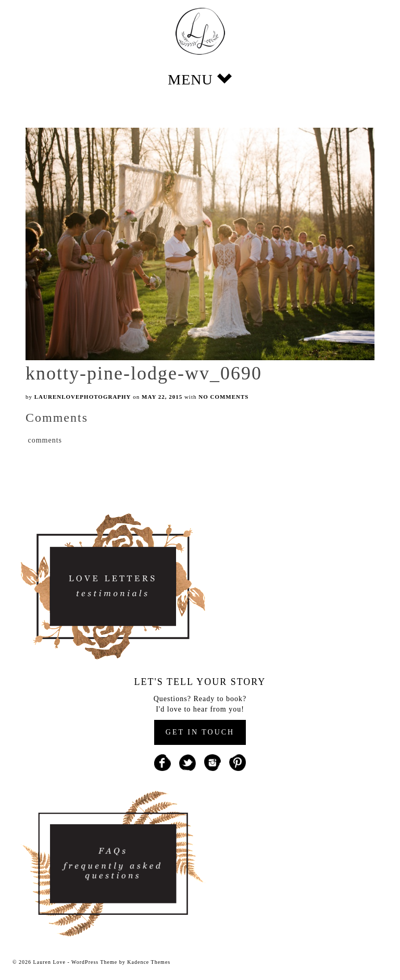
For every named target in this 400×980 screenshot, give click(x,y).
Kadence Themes (149, 962)
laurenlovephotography (83, 397)
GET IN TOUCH (200, 732)
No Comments (223, 397)
